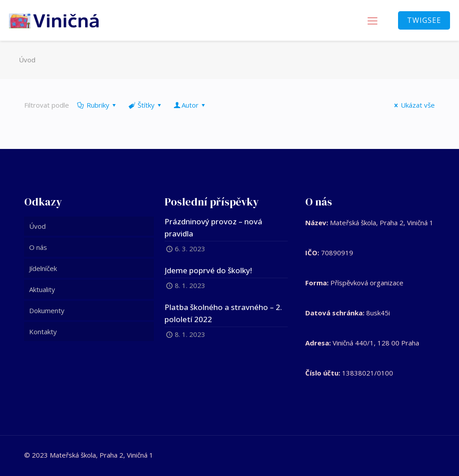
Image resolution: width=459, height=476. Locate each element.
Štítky (145, 105)
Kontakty (43, 332)
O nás (38, 247)
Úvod (27, 60)
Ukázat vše (413, 105)
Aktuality (42, 289)
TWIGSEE (424, 20)
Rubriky (97, 105)
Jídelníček (43, 268)
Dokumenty (47, 310)
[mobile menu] (372, 20)
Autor (190, 105)
